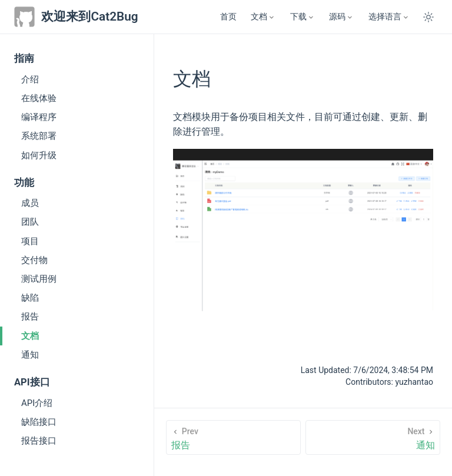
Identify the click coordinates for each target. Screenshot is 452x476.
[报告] (233, 437)
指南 (24, 59)
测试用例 (39, 279)
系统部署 (39, 136)
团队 (30, 222)
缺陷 (30, 298)
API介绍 (37, 403)
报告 (30, 317)
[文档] (263, 17)
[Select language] (389, 17)
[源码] (341, 17)
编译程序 (39, 117)
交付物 (34, 260)
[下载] (303, 17)
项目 (30, 241)
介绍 (30, 79)
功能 (24, 183)
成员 (30, 203)
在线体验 (39, 98)
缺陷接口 (39, 422)
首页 (228, 17)
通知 (30, 355)
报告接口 (39, 441)
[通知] (373, 437)
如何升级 (39, 155)
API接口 (32, 382)
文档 (30, 336)
